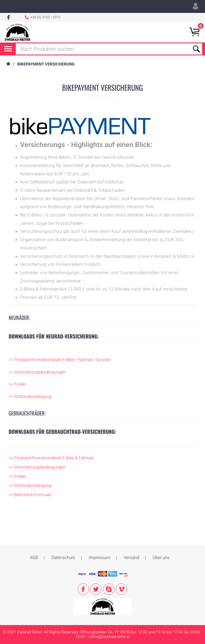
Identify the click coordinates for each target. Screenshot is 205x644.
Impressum (99, 528)
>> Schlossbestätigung (30, 397)
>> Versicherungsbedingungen (37, 372)
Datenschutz (63, 528)
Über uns (161, 528)
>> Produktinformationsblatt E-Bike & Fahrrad (51, 458)
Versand (131, 528)
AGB (34, 528)
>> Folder (17, 384)
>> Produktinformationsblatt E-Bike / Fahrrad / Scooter (60, 360)
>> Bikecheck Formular (30, 495)
